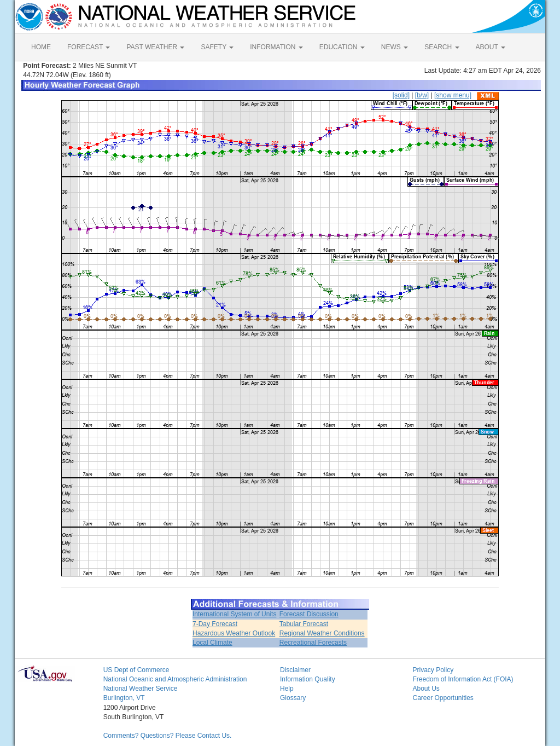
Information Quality (308, 679)
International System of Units (234, 614)
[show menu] (453, 95)
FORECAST (89, 47)
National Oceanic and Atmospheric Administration (175, 679)
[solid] (401, 95)
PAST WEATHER (155, 47)
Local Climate (212, 643)
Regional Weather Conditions (322, 633)
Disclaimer (295, 670)
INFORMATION (276, 47)
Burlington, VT (124, 698)
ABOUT (491, 47)
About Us (426, 689)
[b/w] (422, 95)
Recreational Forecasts (313, 643)
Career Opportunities (443, 698)
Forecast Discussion (309, 614)
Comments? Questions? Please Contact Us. (168, 736)
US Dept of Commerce (136, 670)
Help (287, 689)
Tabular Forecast (304, 624)
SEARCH (442, 47)
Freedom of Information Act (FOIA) (463, 679)
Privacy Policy (433, 670)
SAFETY (217, 47)
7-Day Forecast (215, 624)
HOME (41, 47)
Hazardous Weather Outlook (234, 633)
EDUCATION (342, 47)
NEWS (395, 47)
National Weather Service (141, 689)
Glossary (293, 698)
